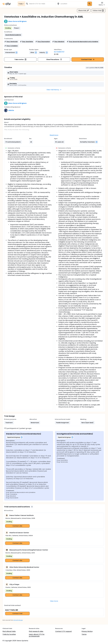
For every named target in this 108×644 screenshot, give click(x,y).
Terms (84, 634)
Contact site (17, 526)
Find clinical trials (9, 631)
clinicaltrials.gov (18, 620)
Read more (54, 135)
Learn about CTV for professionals (37, 635)
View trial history (54, 90)
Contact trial (88, 59)
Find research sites (36, 631)
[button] (13, 35)
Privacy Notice (87, 631)
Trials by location (9, 634)
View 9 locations (54, 59)
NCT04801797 (59, 52)
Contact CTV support (64, 631)
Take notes (21, 59)
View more (54, 601)
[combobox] (42, 4)
